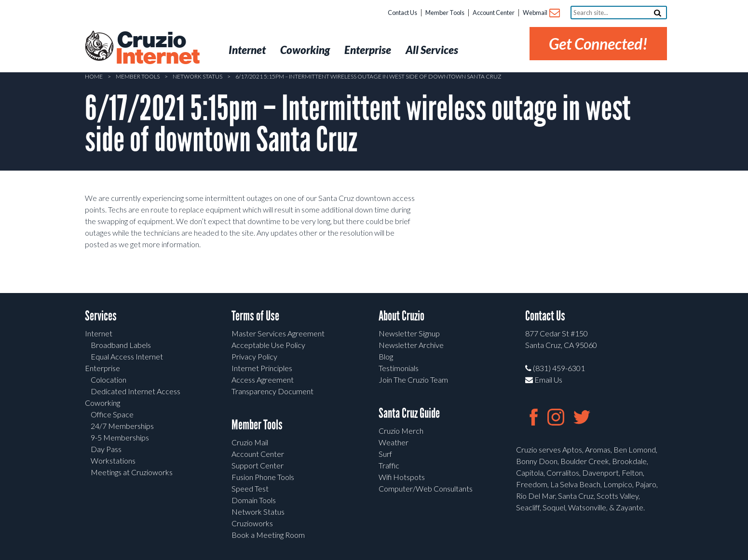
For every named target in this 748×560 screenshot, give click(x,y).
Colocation (109, 380)
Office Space (112, 414)
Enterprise (102, 368)
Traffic (389, 465)
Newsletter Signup (409, 333)
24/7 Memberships (122, 426)
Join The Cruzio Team (413, 380)
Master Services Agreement (278, 333)
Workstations (113, 460)
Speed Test (250, 488)
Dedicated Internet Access (136, 391)
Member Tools (445, 13)
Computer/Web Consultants (426, 488)
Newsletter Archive (411, 345)
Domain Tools (254, 500)
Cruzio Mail (250, 442)
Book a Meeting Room (268, 535)
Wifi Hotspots (402, 477)
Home (94, 76)
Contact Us (402, 13)
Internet (99, 333)
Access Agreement (263, 380)
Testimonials (399, 368)
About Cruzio (401, 316)
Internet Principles (262, 368)
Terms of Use (255, 316)
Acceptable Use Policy (268, 345)
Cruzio (157, 49)
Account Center (494, 13)
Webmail (541, 13)
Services (101, 316)
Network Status (197, 76)
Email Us (544, 380)
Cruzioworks (252, 523)
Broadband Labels (121, 345)
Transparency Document (272, 391)
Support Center (258, 465)
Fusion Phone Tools (263, 477)
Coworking (102, 403)
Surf (385, 454)
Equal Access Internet (127, 356)
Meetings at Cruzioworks (132, 472)
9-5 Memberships (120, 437)
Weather (394, 442)
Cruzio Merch (401, 431)
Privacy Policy (254, 356)
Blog (386, 356)
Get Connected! (598, 44)
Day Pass (106, 449)
